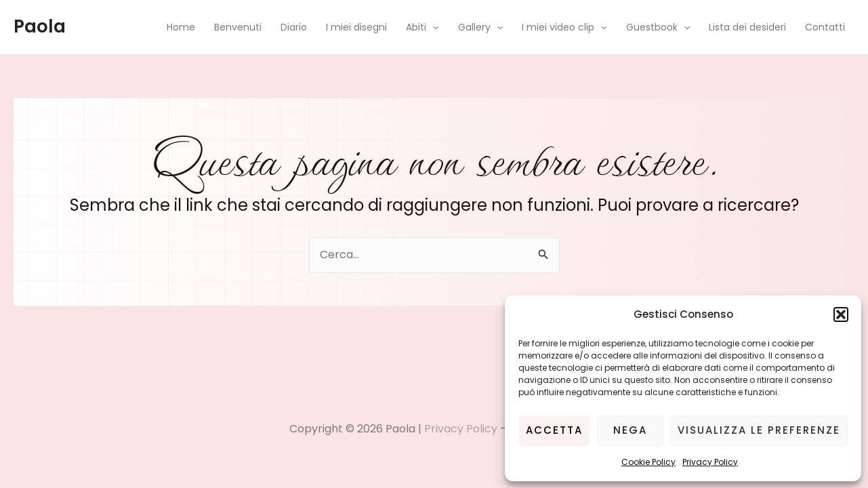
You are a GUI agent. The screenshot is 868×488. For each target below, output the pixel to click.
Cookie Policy (648, 462)
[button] (841, 314)
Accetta (554, 430)
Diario (294, 27)
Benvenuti (238, 27)
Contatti (825, 27)
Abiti (422, 27)
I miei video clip (564, 27)
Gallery (480, 27)
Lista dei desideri (747, 27)
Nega (630, 430)
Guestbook (658, 27)
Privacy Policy (710, 462)
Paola (40, 26)
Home (181, 27)
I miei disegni (356, 27)
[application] (432, 27)
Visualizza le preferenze (759, 430)
